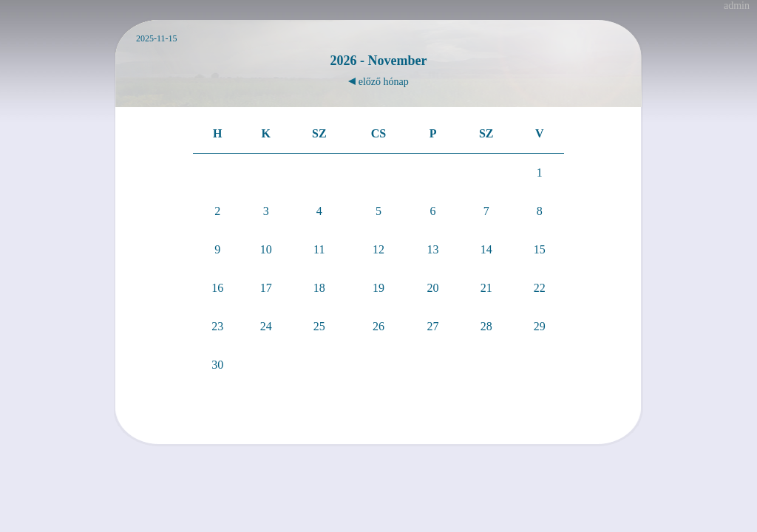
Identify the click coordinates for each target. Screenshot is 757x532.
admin (737, 6)
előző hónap (378, 82)
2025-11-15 (157, 38)
